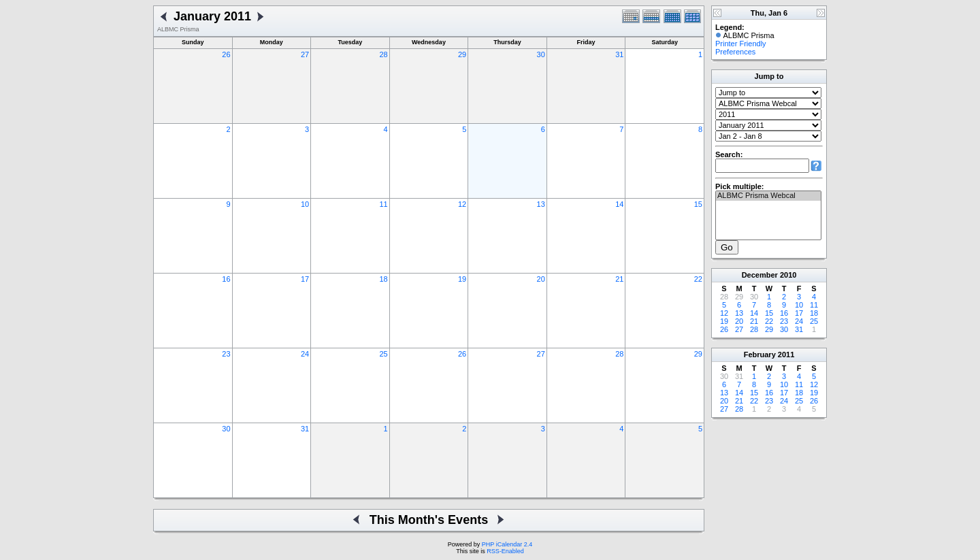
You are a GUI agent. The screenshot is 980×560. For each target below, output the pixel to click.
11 (383, 204)
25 (383, 354)
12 (462, 204)
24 (305, 354)
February (760, 355)
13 (541, 204)
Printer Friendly (741, 44)
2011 (786, 355)
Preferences (735, 52)
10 (305, 204)
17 (305, 279)
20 (541, 279)
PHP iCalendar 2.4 (507, 544)
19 (462, 279)
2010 (788, 275)
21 (619, 279)
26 (226, 54)
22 (698, 279)
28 (383, 54)
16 (226, 279)
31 (619, 54)
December (760, 275)
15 (698, 204)
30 (541, 54)
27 (305, 54)
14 (619, 204)
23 (226, 354)
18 (383, 279)
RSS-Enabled (505, 551)
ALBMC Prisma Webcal (768, 196)
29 (462, 54)
